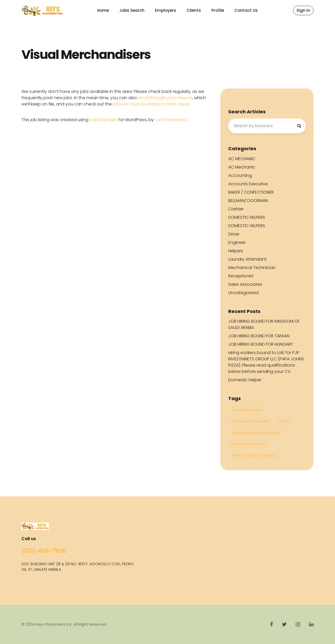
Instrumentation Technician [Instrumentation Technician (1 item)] (256, 433)
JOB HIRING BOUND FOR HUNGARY (261, 344)
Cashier (236, 209)
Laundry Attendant (247, 259)
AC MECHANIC (242, 159)
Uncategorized (243, 293)
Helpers (236, 251)
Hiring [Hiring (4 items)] (284, 421)
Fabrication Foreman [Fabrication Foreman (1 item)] (250, 421)
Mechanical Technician (252, 268)
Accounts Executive (248, 184)
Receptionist (241, 276)
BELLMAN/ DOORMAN (248, 201)
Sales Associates (245, 284)
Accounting (240, 175)
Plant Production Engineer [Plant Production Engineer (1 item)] (255, 455)
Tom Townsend (171, 120)
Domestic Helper (245, 380)
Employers (166, 10)
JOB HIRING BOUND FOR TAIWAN (259, 336)
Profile (218, 10)
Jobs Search (132, 10)
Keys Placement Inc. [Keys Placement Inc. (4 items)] (250, 444)
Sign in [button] (303, 10)
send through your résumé (165, 98)
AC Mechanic (242, 167)
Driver (234, 234)
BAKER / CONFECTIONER (251, 192)
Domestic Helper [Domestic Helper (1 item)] (247, 410)
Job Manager (103, 120)
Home (103, 10)
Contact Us (246, 10)
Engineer (237, 242)
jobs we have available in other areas (151, 104)
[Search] (299, 126)
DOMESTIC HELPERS (247, 217)
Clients (194, 10)
